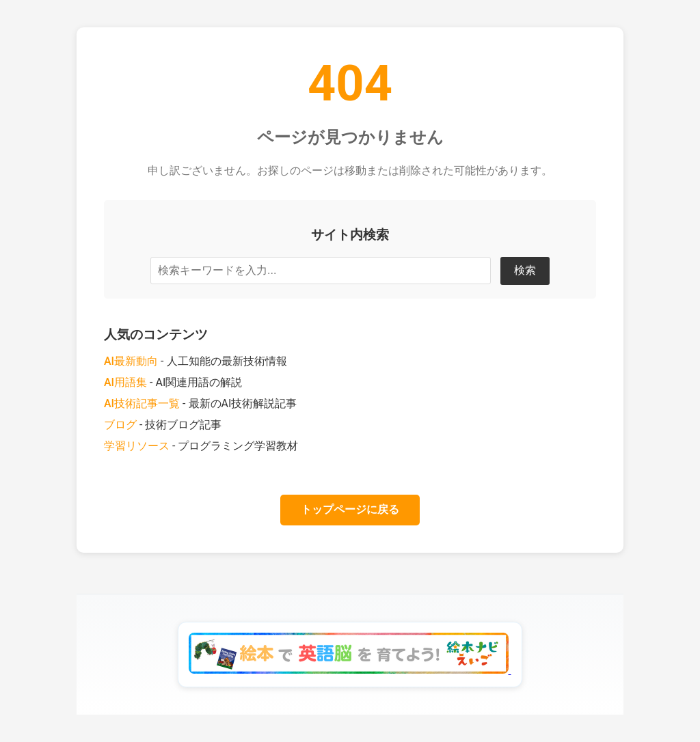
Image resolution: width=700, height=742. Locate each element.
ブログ (120, 425)
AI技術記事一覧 (142, 403)
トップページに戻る (350, 509)
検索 (525, 270)
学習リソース (137, 446)
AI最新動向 (131, 361)
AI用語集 (125, 382)
